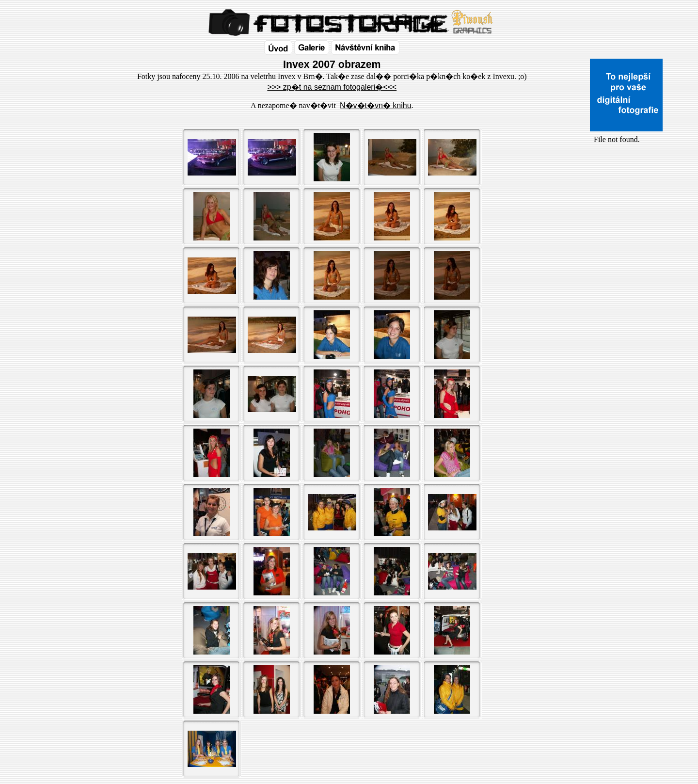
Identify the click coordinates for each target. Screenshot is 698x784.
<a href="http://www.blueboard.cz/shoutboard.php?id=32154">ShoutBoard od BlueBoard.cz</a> (626, 248)
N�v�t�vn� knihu (376, 105)
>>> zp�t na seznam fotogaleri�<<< (332, 87)
